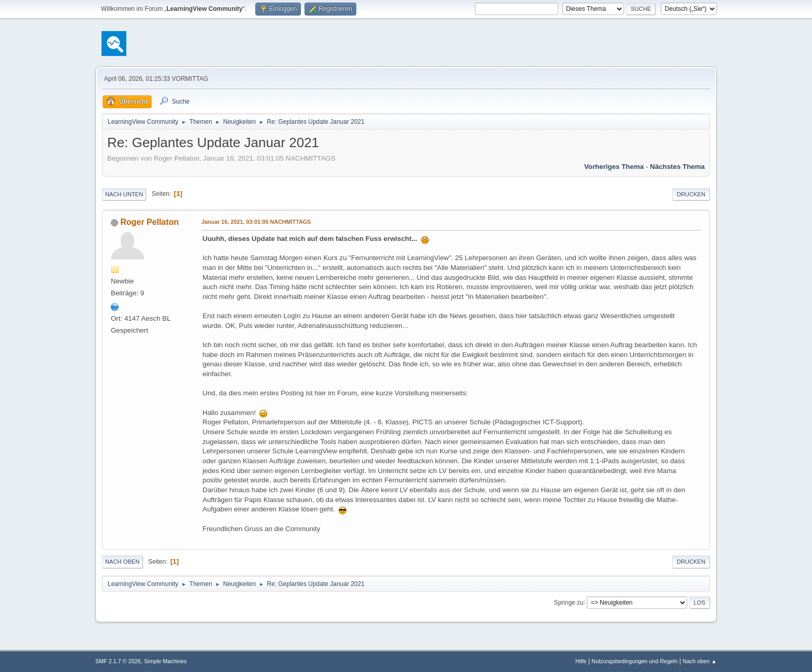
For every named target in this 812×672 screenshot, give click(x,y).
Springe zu (568, 602)
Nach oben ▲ (700, 661)
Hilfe (581, 661)
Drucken (691, 194)
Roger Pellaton (149, 222)
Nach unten (124, 194)
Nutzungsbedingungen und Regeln (634, 661)
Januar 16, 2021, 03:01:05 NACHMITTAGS (256, 222)
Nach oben (122, 562)
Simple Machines (165, 661)
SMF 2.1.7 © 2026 (118, 661)
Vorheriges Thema (614, 167)
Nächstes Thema (677, 167)
